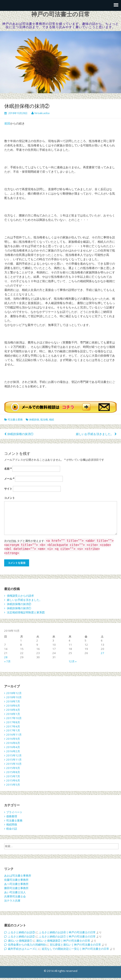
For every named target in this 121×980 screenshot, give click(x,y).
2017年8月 (13, 722)
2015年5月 (13, 785)
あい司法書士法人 (15, 892)
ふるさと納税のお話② (21, 936)
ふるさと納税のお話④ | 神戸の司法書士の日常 (67, 932)
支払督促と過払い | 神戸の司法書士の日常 (75, 945)
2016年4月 (13, 747)
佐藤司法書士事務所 (16, 880)
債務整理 (12, 816)
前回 (7, 123)
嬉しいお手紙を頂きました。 (95, 434)
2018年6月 (13, 706)
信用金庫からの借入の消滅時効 (27, 945)
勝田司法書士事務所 (16, 888)
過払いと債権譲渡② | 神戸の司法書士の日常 (63, 941)
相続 (52, 420)
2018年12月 (14, 693)
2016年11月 (14, 735)
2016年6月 (13, 743)
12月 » (73, 661)
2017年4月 (13, 726)
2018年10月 (14, 697)
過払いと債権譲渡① (20, 941)
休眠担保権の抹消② (19, 604)
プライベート (14, 812)
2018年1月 (13, 714)
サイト (8, 489)
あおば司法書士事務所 (18, 876)
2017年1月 (13, 730)
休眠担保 (34, 420)
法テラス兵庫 (12, 901)
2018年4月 (13, 710)
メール (9, 479)
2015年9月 (13, 768)
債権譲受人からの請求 (20, 596)
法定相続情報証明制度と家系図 (26, 612)
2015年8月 (13, 772)
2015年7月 (13, 776)
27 (102, 653)
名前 (8, 469)
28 (6, 657)
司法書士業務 (15, 420)
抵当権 (44, 420)
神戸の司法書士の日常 (60, 14)
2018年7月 (13, 701)
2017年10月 (14, 718)
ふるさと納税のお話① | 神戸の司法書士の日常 (67, 936)
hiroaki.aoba (42, 113)
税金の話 (12, 829)
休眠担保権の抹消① (20, 434)
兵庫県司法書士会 (15, 896)
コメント (10, 498)
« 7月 (7, 661)
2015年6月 (13, 780)
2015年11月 (14, 760)
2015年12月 (14, 755)
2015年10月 (14, 764)
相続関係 (12, 824)
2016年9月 (13, 739)
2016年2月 (13, 751)
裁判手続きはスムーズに (23, 949)
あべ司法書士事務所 (16, 884)
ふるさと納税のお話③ (21, 932)
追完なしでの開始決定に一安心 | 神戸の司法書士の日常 (75, 949)
